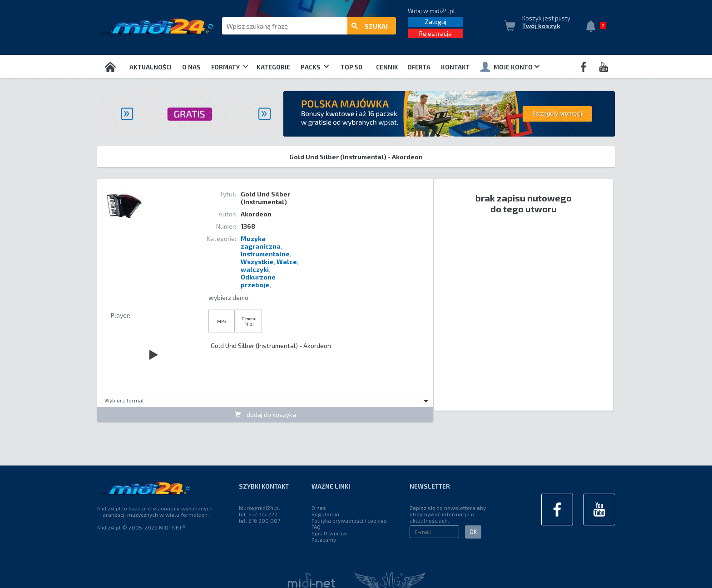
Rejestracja (435, 33)
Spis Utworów (329, 533)
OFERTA (419, 67)
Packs (315, 67)
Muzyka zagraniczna (261, 242)
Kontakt (455, 67)
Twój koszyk (541, 26)
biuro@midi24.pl (260, 508)
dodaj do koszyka (265, 414)
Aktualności (151, 67)
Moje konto (510, 67)
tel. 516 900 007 (260, 520)
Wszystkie (257, 262)
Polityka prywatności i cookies (349, 520)
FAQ (316, 527)
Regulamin (325, 514)
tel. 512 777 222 (258, 514)
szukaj (370, 26)
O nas (191, 67)
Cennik (387, 67)
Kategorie (273, 67)
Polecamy (324, 539)
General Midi (249, 321)
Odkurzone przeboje (258, 281)
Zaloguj (435, 22)
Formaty (230, 67)
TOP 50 (351, 67)
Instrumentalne (265, 254)
